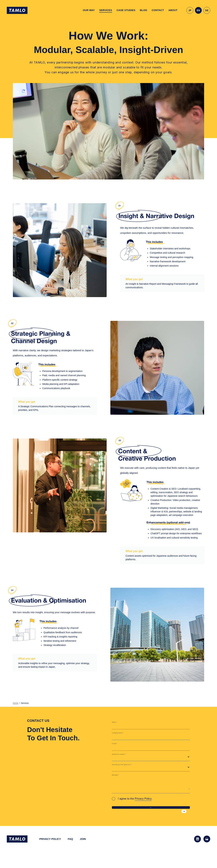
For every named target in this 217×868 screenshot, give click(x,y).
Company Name (123, 735)
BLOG (144, 10)
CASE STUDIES (126, 10)
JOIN (83, 846)
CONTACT (158, 10)
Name (116, 725)
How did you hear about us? (131, 767)
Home (16, 703)
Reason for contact (125, 757)
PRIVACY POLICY (50, 846)
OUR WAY (89, 10)
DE (207, 10)
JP (190, 10)
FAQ (70, 846)
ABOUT (173, 10)
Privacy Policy (143, 799)
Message (119, 778)
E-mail (117, 746)
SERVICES (106, 10)
